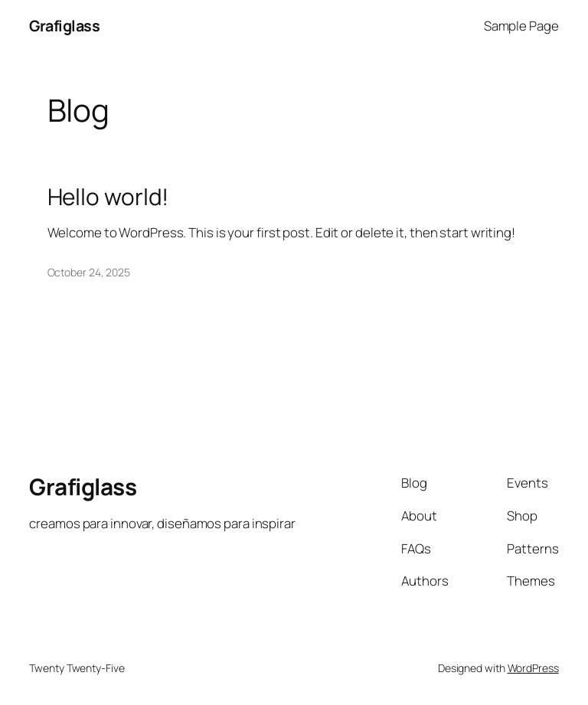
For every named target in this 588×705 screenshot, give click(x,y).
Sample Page (521, 26)
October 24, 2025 (89, 272)
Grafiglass (64, 26)
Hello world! (108, 196)
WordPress (533, 668)
